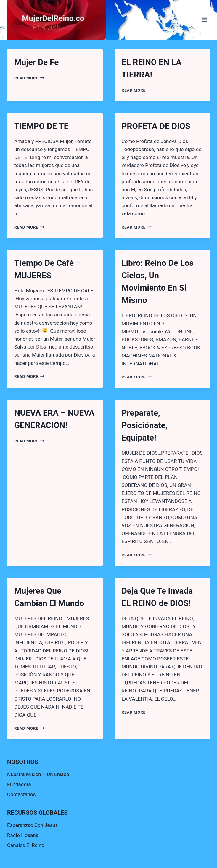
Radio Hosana (23, 835)
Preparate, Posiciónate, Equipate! (145, 425)
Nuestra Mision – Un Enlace (38, 774)
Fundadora (19, 784)
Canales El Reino (26, 845)
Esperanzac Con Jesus (33, 825)
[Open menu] (204, 20)
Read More (29, 78)
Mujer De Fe (36, 62)
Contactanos (21, 794)
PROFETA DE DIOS (156, 126)
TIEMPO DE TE (41, 126)
